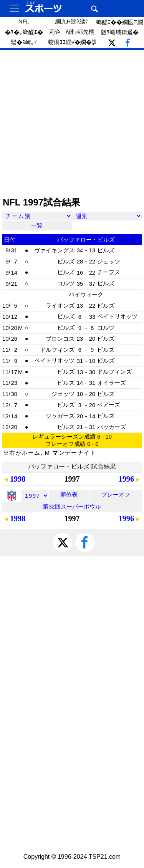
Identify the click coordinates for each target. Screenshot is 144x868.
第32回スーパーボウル (72, 506)
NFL (24, 21)
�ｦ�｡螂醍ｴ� (24, 32)
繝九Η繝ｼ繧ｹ (72, 21)
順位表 (69, 494)
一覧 (37, 225)
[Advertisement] (72, 124)
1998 (18, 479)
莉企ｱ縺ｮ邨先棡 (72, 32)
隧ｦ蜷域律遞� (120, 32)
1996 (126, 479)
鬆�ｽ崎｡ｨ (24, 42)
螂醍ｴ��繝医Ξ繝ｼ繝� (120, 22)
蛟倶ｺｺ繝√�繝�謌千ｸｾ (72, 42)
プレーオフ (116, 494)
